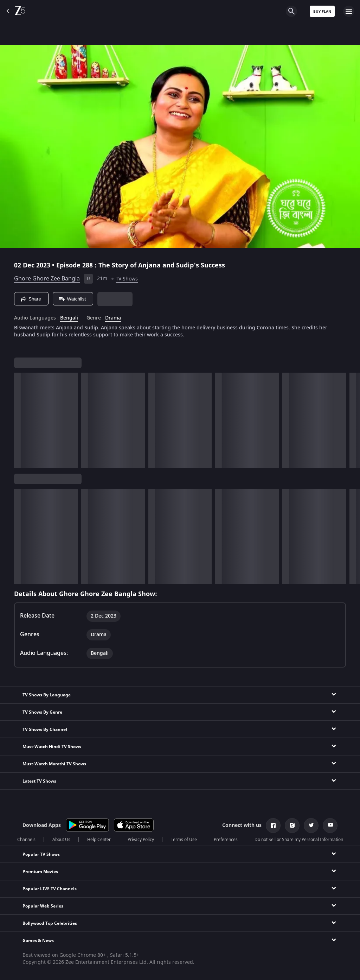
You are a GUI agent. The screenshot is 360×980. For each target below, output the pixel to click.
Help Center (99, 840)
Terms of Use (184, 840)
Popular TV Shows (41, 854)
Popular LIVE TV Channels (50, 889)
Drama (113, 318)
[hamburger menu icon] (349, 11)
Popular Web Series (43, 906)
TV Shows (127, 279)
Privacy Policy (141, 840)
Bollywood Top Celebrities (50, 923)
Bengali (69, 318)
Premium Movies (40, 872)
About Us (61, 840)
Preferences (226, 840)
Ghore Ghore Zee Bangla (47, 279)
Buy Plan (322, 11)
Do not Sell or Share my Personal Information (299, 840)
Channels (26, 840)
